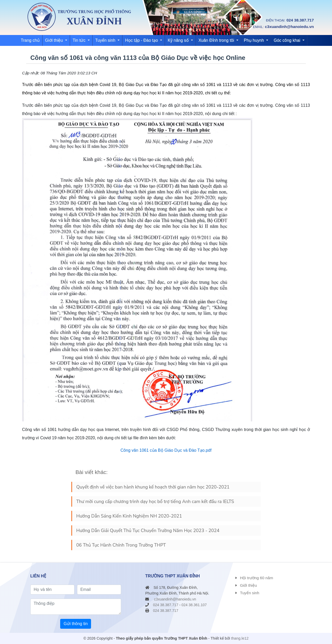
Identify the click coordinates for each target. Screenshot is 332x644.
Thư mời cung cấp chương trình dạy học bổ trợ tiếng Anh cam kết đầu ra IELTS (155, 501)
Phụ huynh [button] (254, 40)
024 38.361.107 (194, 605)
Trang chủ (30, 40)
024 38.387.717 (300, 20)
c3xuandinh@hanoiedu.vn (289, 27)
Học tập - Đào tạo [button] (142, 40)
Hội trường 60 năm (257, 578)
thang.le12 (240, 638)
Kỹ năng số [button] (179, 40)
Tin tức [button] (80, 40)
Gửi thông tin (76, 624)
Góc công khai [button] (288, 40)
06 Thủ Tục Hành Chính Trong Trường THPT (121, 545)
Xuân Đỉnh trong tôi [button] (217, 40)
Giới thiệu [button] (55, 40)
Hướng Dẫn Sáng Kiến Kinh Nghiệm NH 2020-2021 (129, 516)
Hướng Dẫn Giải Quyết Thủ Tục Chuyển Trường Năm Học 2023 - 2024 (148, 530)
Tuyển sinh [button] (106, 40)
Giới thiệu (248, 585)
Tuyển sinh (250, 593)
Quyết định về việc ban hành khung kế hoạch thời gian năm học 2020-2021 (153, 487)
